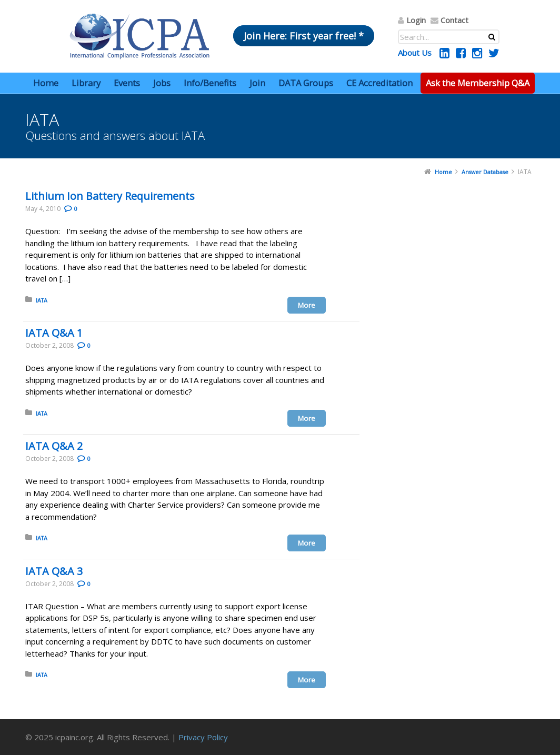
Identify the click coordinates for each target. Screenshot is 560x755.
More (307, 305)
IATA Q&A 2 (54, 446)
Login (416, 20)
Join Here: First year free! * (304, 36)
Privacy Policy (203, 737)
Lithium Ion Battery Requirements (110, 196)
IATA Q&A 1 (54, 333)
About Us (415, 53)
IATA (42, 300)
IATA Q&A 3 (54, 571)
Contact (454, 20)
